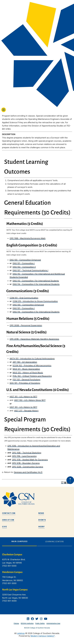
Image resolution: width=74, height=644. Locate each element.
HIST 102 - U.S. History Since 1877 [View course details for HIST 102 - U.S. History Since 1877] (30, 400)
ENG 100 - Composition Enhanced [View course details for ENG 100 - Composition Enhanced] (25, 260)
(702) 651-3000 (9, 583)
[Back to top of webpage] (70, 480)
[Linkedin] (28, 619)
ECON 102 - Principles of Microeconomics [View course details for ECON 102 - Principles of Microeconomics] (32, 365)
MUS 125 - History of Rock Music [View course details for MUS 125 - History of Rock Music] (28, 373)
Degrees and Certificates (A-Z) (28, 472)
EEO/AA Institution (27, 623)
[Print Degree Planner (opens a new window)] (62, 483)
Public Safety (40, 623)
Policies (16, 623)
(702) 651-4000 (9, 601)
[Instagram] (41, 619)
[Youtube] (46, 619)
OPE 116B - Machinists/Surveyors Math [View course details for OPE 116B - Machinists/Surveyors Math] (28, 238)
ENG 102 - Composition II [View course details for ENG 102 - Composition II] (24, 267)
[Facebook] (32, 619)
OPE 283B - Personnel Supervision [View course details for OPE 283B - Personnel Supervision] (26, 325)
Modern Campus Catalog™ (43, 636)
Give (5, 527)
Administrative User (53, 623)
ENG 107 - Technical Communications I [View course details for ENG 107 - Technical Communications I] (30, 270)
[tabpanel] (37, 579)
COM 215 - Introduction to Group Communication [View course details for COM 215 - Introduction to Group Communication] (35, 301)
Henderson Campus (12, 572)
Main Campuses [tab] (19, 542)
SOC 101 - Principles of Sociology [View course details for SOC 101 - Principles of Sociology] (25, 383)
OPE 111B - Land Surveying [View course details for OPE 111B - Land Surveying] (24, 456)
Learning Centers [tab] (55, 542)
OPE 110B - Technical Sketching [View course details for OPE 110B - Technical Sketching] (27, 453)
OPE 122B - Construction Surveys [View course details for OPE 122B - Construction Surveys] (28, 467)
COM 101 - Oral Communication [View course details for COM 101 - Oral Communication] (24, 298)
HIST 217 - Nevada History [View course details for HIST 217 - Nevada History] (26, 411)
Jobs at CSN (8, 520)
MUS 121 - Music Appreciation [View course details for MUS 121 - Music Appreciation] (26, 369)
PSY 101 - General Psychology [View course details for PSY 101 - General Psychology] (26, 379)
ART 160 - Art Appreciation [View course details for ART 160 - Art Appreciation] (25, 362)
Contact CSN (9, 513)
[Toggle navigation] (4, 110)
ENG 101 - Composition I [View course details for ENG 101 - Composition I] (24, 263)
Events (42, 520)
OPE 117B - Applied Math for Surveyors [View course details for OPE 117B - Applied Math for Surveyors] (30, 460)
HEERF (41, 527)
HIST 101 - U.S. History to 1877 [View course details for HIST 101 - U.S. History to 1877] (23, 397)
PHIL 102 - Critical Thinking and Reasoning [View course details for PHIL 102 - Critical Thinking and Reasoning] (32, 376)
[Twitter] (37, 619)
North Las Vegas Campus (15, 590)
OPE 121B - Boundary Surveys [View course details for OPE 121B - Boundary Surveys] (26, 463)
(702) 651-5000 (9, 566)
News (41, 513)
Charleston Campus (12, 555)
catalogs (21, 633)
